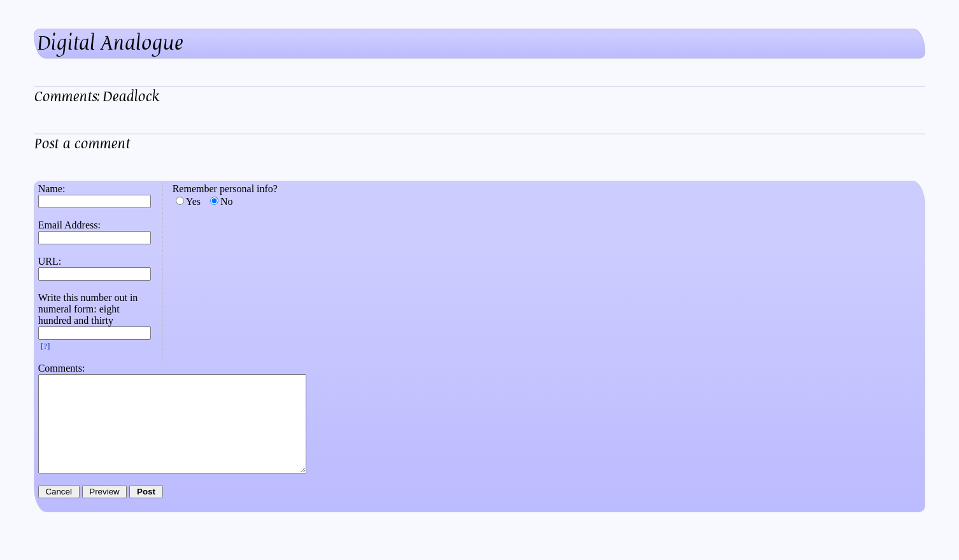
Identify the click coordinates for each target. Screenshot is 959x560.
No (227, 201)
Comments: (62, 368)
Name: (52, 189)
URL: (50, 261)
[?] (46, 346)
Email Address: (69, 225)
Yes (193, 201)
